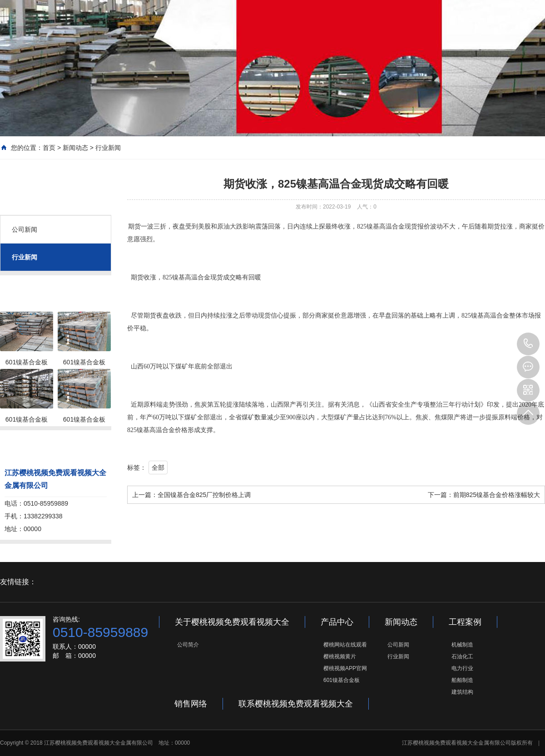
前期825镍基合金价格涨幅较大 (497, 495)
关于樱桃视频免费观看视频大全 (232, 622)
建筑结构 (462, 692)
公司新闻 (25, 229)
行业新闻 (108, 148)
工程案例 (465, 622)
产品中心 (337, 622)
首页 (49, 148)
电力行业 (462, 668)
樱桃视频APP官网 (345, 668)
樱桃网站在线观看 (345, 645)
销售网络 (191, 704)
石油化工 (462, 657)
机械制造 (462, 645)
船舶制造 (462, 680)
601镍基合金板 (342, 680)
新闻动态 (75, 148)
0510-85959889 (528, 344)
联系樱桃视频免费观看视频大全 (296, 704)
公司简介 (188, 645)
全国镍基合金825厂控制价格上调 (204, 495)
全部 (158, 468)
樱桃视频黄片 (340, 657)
